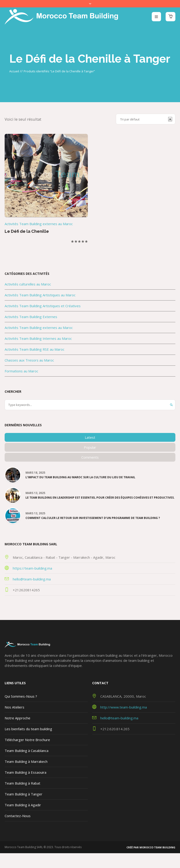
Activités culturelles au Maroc (28, 284)
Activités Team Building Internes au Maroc (38, 338)
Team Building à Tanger (24, 794)
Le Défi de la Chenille (27, 231)
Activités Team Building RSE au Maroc (35, 349)
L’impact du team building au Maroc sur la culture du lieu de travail (80, 477)
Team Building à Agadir (23, 805)
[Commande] (146, 119)
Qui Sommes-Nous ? (21, 696)
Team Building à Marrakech (26, 761)
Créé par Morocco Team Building (151, 847)
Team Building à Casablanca (27, 751)
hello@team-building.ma (32, 579)
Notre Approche (17, 718)
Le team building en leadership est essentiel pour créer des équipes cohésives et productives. (100, 498)
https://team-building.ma (32, 568)
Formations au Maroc (21, 371)
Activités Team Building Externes (31, 317)
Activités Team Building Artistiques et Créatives (43, 306)
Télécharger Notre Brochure (27, 740)
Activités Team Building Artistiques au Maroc (40, 295)
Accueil (14, 71)
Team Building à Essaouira (25, 772)
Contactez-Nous (18, 816)
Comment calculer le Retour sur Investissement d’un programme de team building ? (93, 518)
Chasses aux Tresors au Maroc (29, 360)
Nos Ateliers (14, 707)
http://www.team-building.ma (124, 707)
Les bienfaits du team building (28, 729)
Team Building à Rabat (22, 783)
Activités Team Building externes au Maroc (39, 224)
